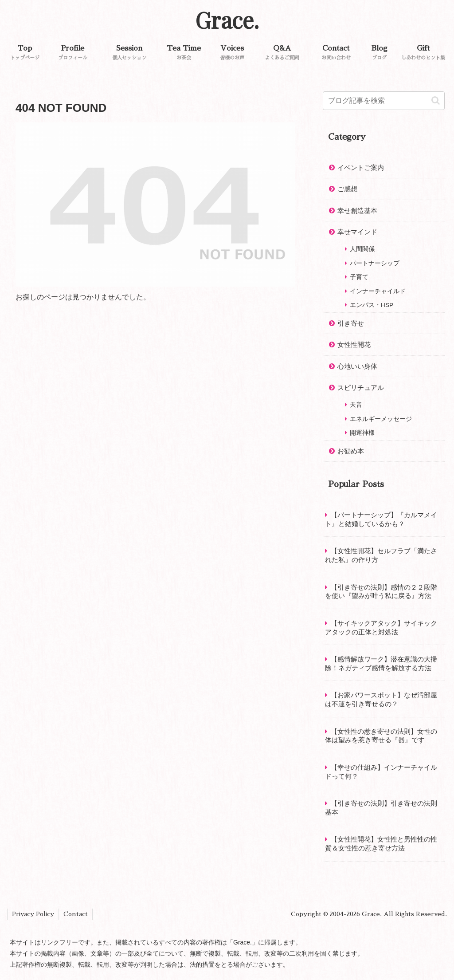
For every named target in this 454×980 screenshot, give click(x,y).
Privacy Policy (33, 914)
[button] (436, 100)
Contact (76, 914)
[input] (384, 101)
